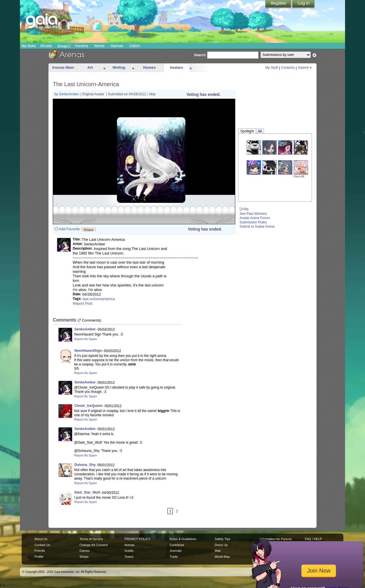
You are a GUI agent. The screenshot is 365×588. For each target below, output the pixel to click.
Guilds (129, 551)
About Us (41, 539)
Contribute (177, 545)
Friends (40, 551)
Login (303, 4)
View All (299, 176)
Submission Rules (253, 222)
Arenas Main (63, 67)
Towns (129, 557)
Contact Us (42, 545)
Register (279, 4)
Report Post (83, 303)
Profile (39, 557)
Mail (218, 551)
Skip (152, 94)
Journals (176, 551)
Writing (119, 67)
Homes (149, 67)
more (104, 68)
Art (90, 67)
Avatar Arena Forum (255, 218)
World (99, 46)
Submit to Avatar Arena (257, 227)
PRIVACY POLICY (138, 539)
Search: (200, 55)
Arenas (130, 545)
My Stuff (271, 68)
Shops (64, 46)
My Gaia (28, 46)
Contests (288, 68)
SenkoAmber (69, 94)
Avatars (176, 67)
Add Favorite (69, 229)
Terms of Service (91, 539)
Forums (81, 46)
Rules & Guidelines (183, 539)
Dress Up (221, 545)
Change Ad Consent (94, 545)
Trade (174, 557)
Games (117, 46)
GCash (46, 46)
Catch (135, 46)
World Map (222, 557)
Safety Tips (223, 539)
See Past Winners (253, 214)
